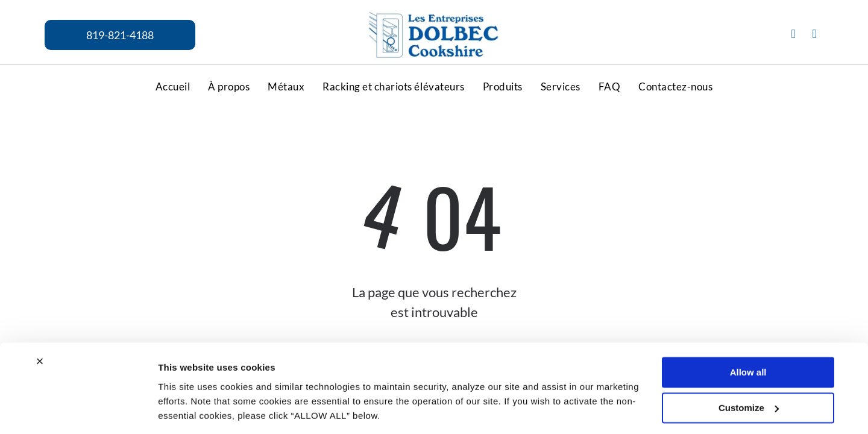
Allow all (748, 314)
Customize (749, 349)
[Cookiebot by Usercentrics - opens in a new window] (78, 390)
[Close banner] (40, 303)
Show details (186, 390)
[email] (814, 35)
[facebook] (793, 35)
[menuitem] (173, 86)
